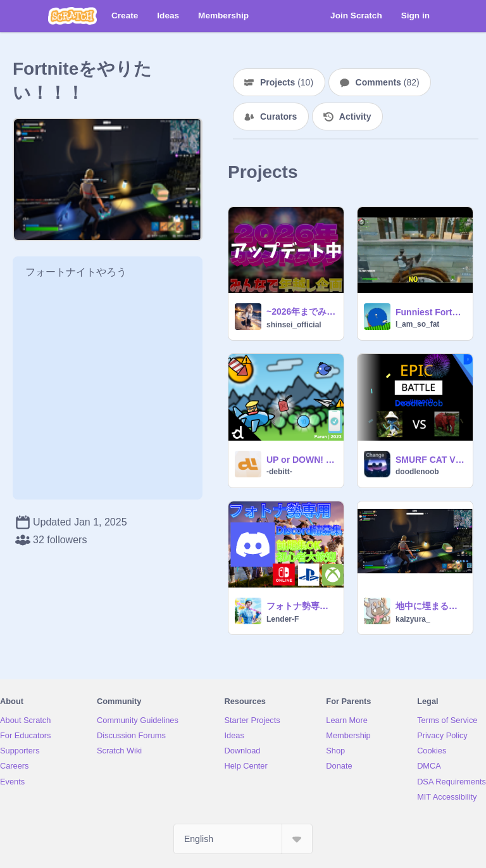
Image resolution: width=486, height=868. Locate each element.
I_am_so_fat (417, 324)
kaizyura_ (413, 619)
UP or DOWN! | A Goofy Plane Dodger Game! (301, 460)
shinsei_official (294, 325)
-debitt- (279, 472)
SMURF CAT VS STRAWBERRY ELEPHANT (430, 460)
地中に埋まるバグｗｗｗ (430, 606)
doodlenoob (417, 472)
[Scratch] (72, 16)
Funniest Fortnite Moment (430, 312)
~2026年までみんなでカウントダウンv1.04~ (301, 311)
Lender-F (283, 619)
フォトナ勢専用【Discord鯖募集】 (301, 606)
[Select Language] (243, 839)
